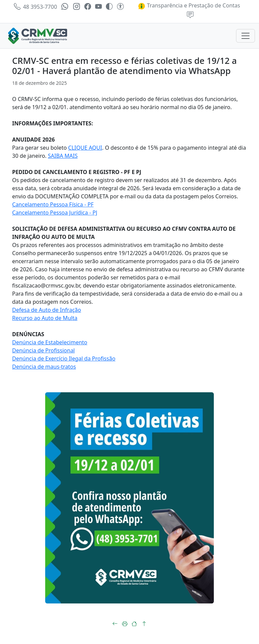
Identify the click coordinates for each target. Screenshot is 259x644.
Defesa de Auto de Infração (47, 310)
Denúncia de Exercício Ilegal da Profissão (64, 358)
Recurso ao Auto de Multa (45, 318)
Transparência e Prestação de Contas (189, 5)
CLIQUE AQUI (85, 148)
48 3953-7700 (35, 7)
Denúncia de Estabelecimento (50, 342)
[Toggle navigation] (246, 36)
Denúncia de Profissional (44, 350)
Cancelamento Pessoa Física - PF (53, 204)
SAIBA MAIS (63, 156)
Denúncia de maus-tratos (44, 367)
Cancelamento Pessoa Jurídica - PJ (55, 213)
